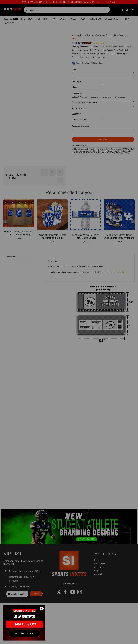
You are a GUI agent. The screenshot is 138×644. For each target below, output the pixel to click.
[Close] (42, 608)
